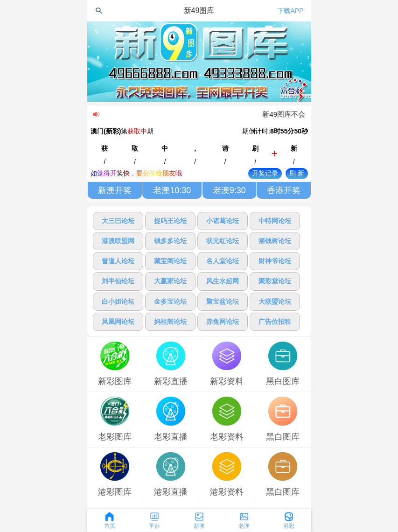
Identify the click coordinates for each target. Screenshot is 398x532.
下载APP (290, 11)
